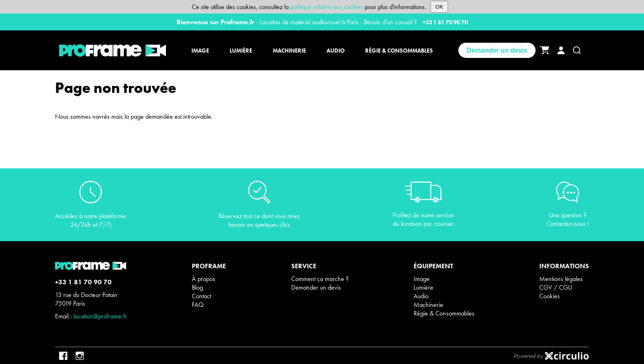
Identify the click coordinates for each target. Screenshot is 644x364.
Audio (421, 296)
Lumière (423, 287)
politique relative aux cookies (327, 7)
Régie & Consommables (444, 313)
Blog (197, 287)
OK (439, 7)
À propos (204, 279)
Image (422, 279)
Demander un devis (497, 50)
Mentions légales (561, 279)
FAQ (198, 305)
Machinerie (428, 305)
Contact (201, 296)
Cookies (550, 296)
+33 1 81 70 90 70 (445, 22)
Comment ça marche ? (320, 279)
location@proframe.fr (100, 316)
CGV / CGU (556, 287)
